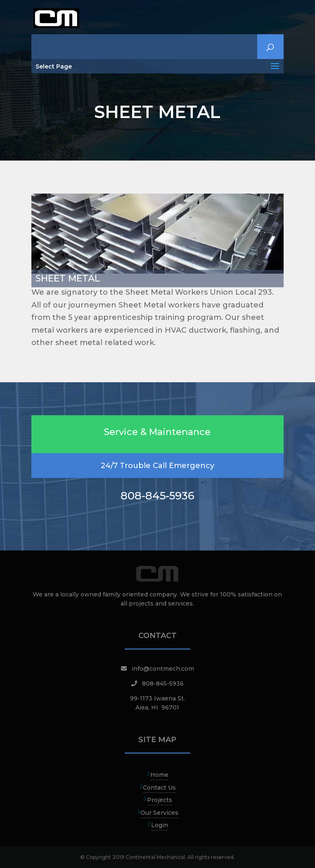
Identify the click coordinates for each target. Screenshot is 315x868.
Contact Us (159, 788)
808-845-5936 (163, 684)
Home (159, 775)
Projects (160, 800)
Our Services (159, 813)
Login (160, 825)
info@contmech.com (163, 669)
